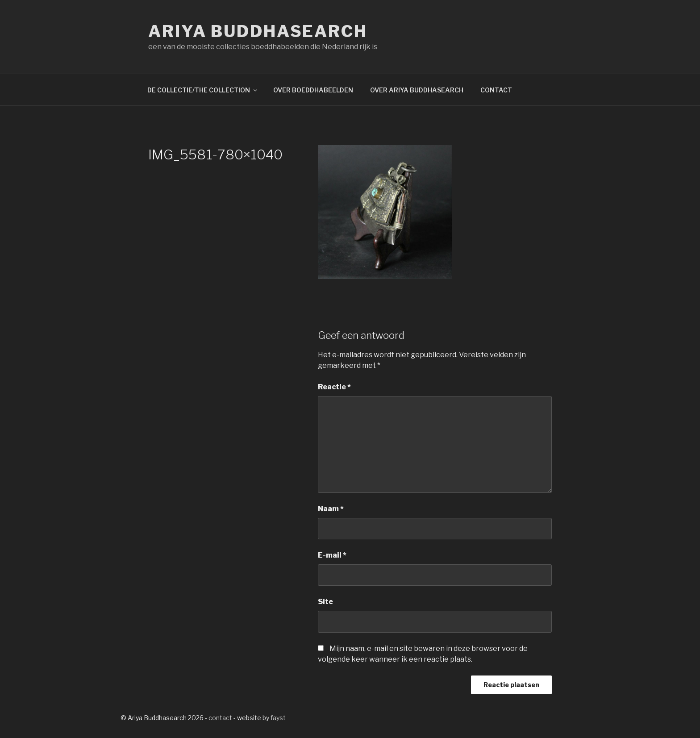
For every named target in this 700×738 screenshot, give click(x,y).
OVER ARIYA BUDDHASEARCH (417, 90)
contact (220, 718)
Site (325, 602)
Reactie (334, 387)
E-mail (332, 555)
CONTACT (496, 90)
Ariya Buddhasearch (258, 31)
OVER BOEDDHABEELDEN (313, 90)
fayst (278, 718)
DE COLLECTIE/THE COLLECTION (203, 90)
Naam (331, 509)
